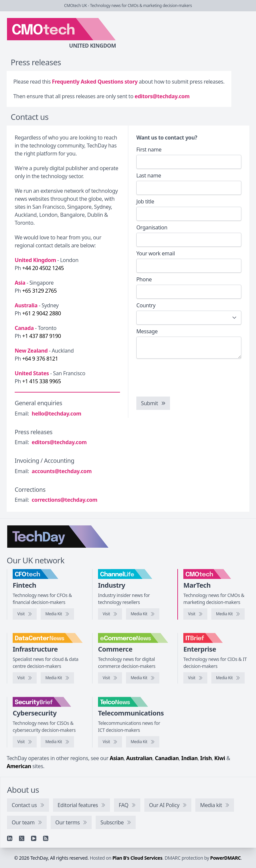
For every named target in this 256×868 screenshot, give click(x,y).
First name (149, 149)
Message (147, 331)
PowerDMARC (226, 858)
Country (146, 305)
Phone (144, 279)
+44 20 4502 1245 (43, 268)
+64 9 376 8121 (40, 359)
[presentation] (187, 377)
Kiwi (220, 758)
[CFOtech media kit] (57, 614)
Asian (117, 758)
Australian (139, 758)
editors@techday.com (162, 96)
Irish (206, 758)
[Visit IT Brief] (195, 678)
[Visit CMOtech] (195, 614)
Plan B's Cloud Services (137, 858)
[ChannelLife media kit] (143, 614)
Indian (189, 758)
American (19, 766)
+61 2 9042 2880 (42, 313)
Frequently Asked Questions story (95, 82)
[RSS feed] (46, 838)
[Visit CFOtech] (25, 614)
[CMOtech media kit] (228, 614)
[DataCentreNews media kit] (57, 678)
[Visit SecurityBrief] (25, 742)
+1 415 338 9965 (42, 381)
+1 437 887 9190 (42, 336)
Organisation (152, 227)
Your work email (155, 253)
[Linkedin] (10, 838)
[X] (22, 838)
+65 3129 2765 (40, 291)
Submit (153, 403)
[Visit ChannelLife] (110, 614)
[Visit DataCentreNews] (25, 678)
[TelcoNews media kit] (143, 742)
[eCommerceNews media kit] (143, 678)
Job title (145, 201)
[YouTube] (34, 838)
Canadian (167, 758)
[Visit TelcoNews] (110, 742)
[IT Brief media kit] (228, 678)
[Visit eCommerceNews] (110, 678)
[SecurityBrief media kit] (57, 742)
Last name (149, 175)
